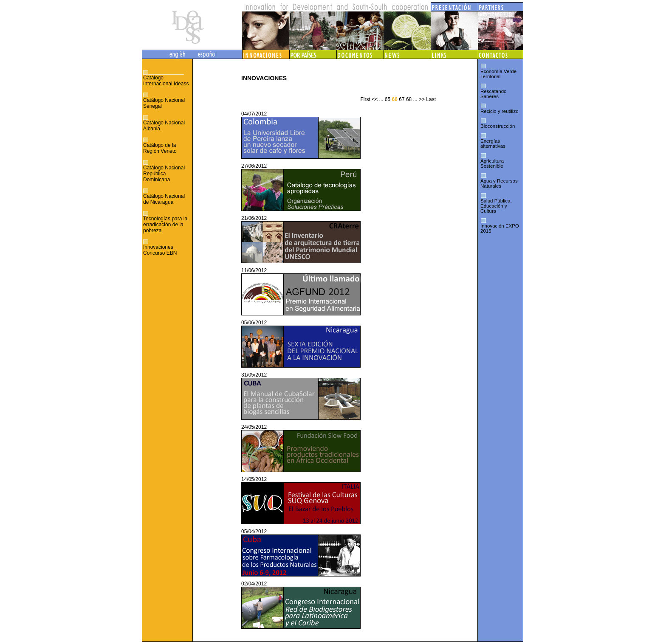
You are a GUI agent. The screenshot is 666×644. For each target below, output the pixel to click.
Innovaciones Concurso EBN (160, 250)
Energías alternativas (493, 143)
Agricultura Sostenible (492, 163)
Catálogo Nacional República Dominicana (164, 174)
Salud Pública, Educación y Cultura (496, 206)
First (365, 99)
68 (409, 99)
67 (402, 99)
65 (388, 99)
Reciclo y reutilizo (499, 111)
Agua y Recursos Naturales (499, 183)
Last (431, 99)
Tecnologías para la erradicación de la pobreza (165, 225)
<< (375, 99)
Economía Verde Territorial (498, 74)
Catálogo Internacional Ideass (166, 81)
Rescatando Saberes (493, 94)
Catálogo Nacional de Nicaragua (164, 199)
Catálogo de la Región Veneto (160, 148)
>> (422, 99)
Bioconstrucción (498, 126)
